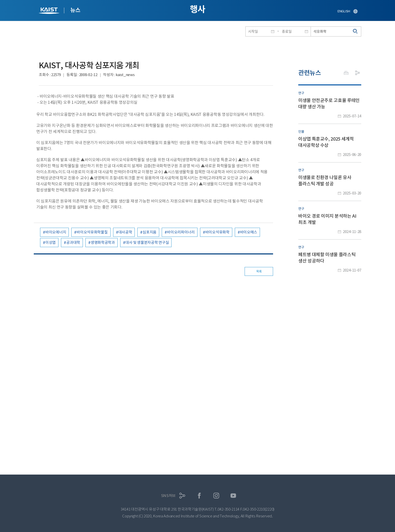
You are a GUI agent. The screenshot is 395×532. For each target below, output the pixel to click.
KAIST (50, 11)
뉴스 (75, 10)
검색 (355, 31)
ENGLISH (344, 11)
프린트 (346, 73)
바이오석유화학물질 (92, 232)
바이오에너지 (56, 232)
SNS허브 (168, 496)
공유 (357, 73)
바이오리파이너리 (181, 232)
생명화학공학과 (103, 242)
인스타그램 (216, 496)
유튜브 (233, 496)
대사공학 (125, 232)
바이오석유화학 (217, 232)
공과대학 (73, 242)
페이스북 (199, 496)
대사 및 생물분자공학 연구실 (147, 242)
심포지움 (150, 232)
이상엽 (51, 242)
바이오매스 (249, 232)
